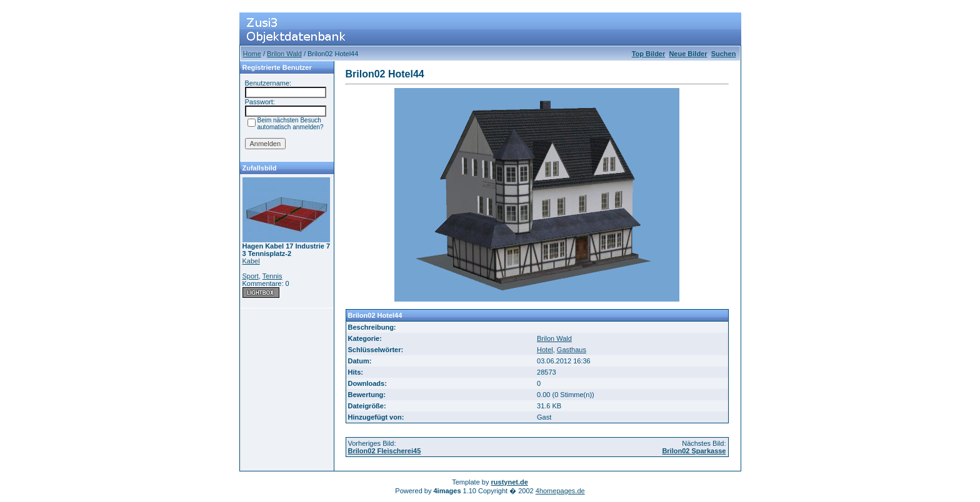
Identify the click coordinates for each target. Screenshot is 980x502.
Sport (251, 276)
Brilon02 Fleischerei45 (385, 451)
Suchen (724, 54)
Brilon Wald (284, 54)
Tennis (272, 276)
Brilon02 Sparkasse (694, 451)
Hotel (545, 350)
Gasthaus (572, 350)
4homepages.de (560, 491)
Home (252, 54)
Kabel (251, 261)
